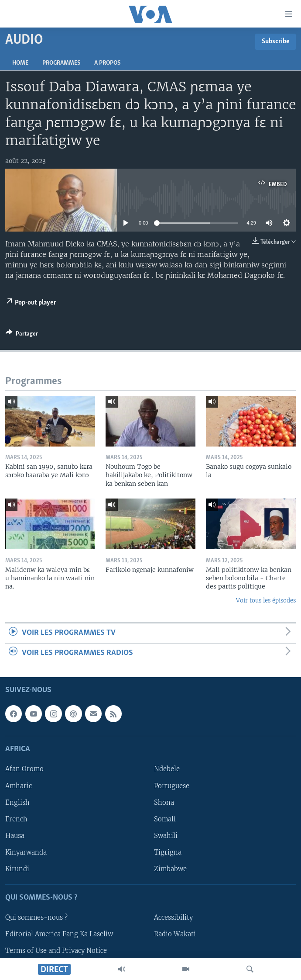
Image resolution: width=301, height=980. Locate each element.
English (17, 803)
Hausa (15, 836)
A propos (107, 63)
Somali (165, 819)
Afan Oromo (24, 769)
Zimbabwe (170, 869)
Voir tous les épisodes (266, 601)
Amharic (19, 786)
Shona (164, 803)
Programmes (61, 63)
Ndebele (167, 769)
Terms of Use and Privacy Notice (56, 951)
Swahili (166, 836)
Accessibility (173, 918)
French (16, 819)
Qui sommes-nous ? (36, 918)
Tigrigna (168, 852)
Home (20, 63)
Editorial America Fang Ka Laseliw (59, 934)
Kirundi (17, 869)
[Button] (22, 335)
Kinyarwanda (26, 852)
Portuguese (172, 786)
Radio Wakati (175, 934)
